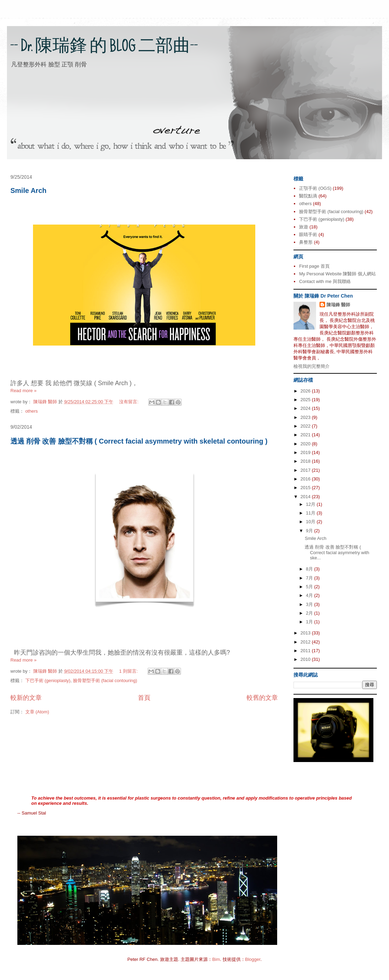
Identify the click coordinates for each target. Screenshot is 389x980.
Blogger (253, 959)
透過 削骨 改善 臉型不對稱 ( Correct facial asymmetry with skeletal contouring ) (139, 441)
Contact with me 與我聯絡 (325, 281)
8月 (310, 569)
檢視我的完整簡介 (312, 366)
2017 (306, 470)
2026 (306, 391)
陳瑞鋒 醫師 (338, 305)
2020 (306, 444)
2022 (306, 426)
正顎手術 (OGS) (315, 188)
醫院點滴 (308, 196)
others (32, 411)
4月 (310, 595)
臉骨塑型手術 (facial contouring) (105, 681)
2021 (306, 435)
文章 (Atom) (37, 712)
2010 (306, 659)
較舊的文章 (262, 698)
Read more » (23, 391)
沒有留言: (129, 402)
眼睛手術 (308, 234)
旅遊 (304, 227)
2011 (306, 651)
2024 (306, 408)
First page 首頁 (314, 266)
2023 (306, 417)
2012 (306, 642)
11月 (311, 513)
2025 (306, 400)
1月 (310, 622)
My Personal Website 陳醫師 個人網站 (337, 274)
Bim (216, 959)
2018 (306, 461)
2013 (306, 633)
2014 (306, 497)
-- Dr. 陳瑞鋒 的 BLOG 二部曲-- (104, 48)
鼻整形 (306, 242)
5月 (310, 587)
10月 (311, 522)
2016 (306, 479)
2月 (310, 613)
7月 (310, 578)
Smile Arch (28, 191)
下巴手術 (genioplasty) (48, 681)
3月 (310, 604)
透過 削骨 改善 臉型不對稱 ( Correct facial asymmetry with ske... (337, 552)
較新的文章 (26, 698)
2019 (306, 452)
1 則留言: (129, 671)
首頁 (144, 698)
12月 (311, 504)
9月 (310, 531)
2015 (306, 488)
